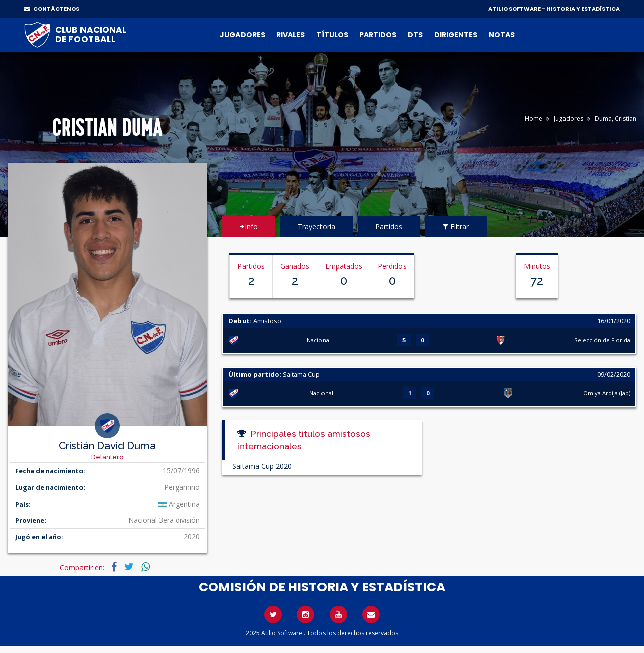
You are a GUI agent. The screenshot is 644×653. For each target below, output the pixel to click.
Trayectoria (316, 227)
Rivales (291, 35)
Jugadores (243, 35)
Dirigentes (456, 35)
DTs (415, 35)
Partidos (378, 35)
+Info (249, 227)
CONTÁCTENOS (52, 9)
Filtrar (456, 227)
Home (534, 118)
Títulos (332, 35)
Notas (502, 35)
